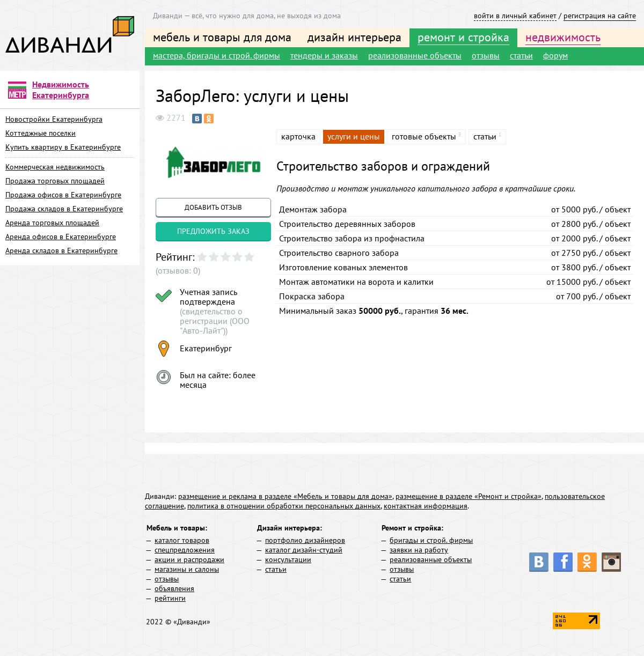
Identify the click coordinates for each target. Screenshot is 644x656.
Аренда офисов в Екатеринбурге (61, 237)
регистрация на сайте (600, 16)
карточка (298, 136)
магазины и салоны (187, 569)
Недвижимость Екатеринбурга (61, 90)
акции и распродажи (189, 559)
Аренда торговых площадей (52, 223)
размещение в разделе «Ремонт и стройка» (469, 496)
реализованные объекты (415, 55)
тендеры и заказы (324, 55)
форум (555, 55)
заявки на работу (419, 550)
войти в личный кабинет (515, 16)
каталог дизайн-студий (304, 550)
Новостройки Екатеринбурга (54, 119)
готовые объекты (424, 136)
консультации (288, 559)
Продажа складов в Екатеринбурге (64, 209)
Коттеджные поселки (41, 133)
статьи (521, 55)
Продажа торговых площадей (55, 181)
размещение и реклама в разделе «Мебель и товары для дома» (285, 496)
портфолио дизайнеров (305, 540)
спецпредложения (185, 550)
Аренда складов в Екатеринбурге (61, 250)
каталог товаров (182, 540)
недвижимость (563, 37)
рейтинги (170, 598)
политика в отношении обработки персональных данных (284, 506)
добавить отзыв (213, 207)
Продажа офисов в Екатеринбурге (63, 195)
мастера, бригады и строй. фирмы (217, 55)
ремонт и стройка (463, 37)
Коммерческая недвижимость (55, 167)
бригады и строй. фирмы (431, 540)
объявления (174, 588)
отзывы (486, 55)
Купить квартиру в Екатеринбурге (63, 147)
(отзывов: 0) (178, 270)
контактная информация (426, 506)
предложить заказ (213, 231)
